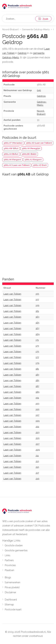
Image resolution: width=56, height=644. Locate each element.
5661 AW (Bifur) (11, 148)
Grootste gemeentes (16, 550)
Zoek (43, 19)
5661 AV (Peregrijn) (31, 148)
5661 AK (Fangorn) (12, 160)
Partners (9, 560)
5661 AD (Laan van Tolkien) (39, 143)
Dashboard (11, 600)
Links (7, 555)
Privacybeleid (12, 587)
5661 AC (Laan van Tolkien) (17, 165)
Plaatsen (9, 570)
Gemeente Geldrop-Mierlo (36, 29)
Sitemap (9, 605)
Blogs (8, 577)
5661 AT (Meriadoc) (13, 143)
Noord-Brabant (10, 29)
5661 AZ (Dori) (40, 165)
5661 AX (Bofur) (11, 154)
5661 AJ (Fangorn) (33, 160)
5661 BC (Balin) (29, 154)
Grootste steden (14, 545)
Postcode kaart (13, 609)
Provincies (10, 565)
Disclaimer (10, 592)
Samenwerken (12, 582)
